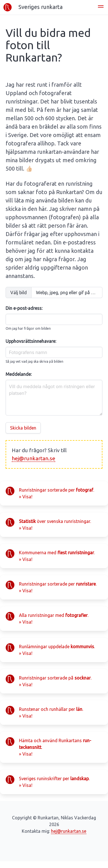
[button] (101, 7)
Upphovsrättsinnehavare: (31, 341)
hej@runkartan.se (33, 458)
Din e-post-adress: (24, 308)
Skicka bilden (23, 428)
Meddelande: (19, 374)
